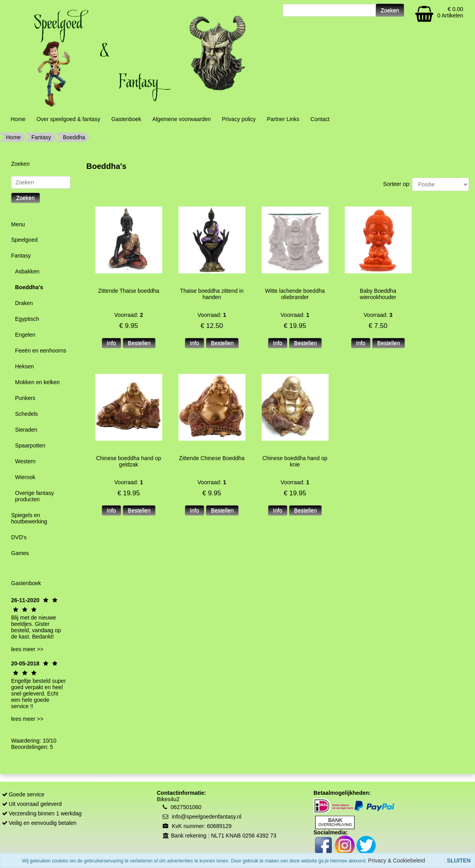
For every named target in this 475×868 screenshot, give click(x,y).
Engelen (25, 335)
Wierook (25, 477)
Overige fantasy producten (34, 496)
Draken (24, 303)
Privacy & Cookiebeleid (397, 860)
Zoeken (26, 198)
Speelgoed (24, 240)
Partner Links (283, 119)
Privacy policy (239, 119)
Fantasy (41, 137)
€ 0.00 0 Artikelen (450, 12)
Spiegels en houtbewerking (29, 518)
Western (25, 461)
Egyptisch (27, 319)
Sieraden (26, 430)
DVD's (19, 537)
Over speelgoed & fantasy (68, 119)
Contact (320, 119)
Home (18, 119)
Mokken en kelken (37, 382)
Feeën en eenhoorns (41, 351)
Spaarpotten (30, 445)
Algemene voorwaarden (182, 119)
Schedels (27, 414)
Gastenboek (126, 119)
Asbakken (27, 271)
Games (20, 553)
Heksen (24, 366)
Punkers (25, 398)
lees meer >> (27, 649)
